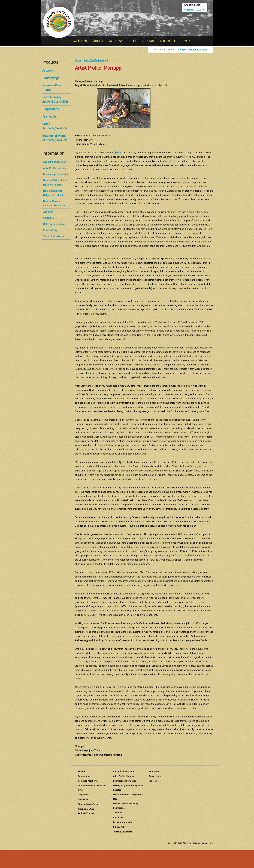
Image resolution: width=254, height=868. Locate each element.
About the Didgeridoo (55, 162)
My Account (154, 771)
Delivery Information (54, 224)
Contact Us (49, 218)
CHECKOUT (168, 41)
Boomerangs (51, 78)
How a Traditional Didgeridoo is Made (54, 193)
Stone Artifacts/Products (90, 804)
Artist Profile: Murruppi (55, 168)
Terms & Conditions (54, 236)
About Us (48, 212)
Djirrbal (117, 153)
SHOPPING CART (143, 41)
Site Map (153, 781)
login (183, 49)
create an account (198, 49)
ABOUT (98, 41)
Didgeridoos (51, 109)
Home (78, 60)
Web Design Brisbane (203, 843)
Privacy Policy (50, 230)
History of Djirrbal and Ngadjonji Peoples (55, 183)
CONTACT (187, 41)
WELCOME (81, 41)
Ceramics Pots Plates (88, 781)
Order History (155, 776)
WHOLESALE (117, 41)
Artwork (48, 70)
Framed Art (50, 116)
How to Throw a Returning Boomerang (55, 203)
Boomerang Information (56, 174)
